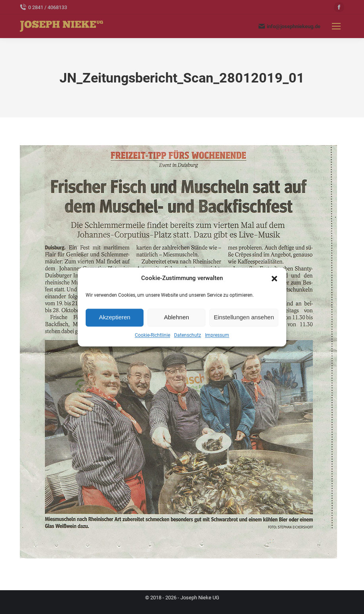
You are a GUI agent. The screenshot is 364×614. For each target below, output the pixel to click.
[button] (274, 278)
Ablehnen (176, 318)
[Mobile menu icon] (336, 26)
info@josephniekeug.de (289, 26)
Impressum (217, 335)
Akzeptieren (114, 318)
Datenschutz (188, 335)
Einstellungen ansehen (244, 318)
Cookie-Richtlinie (152, 335)
